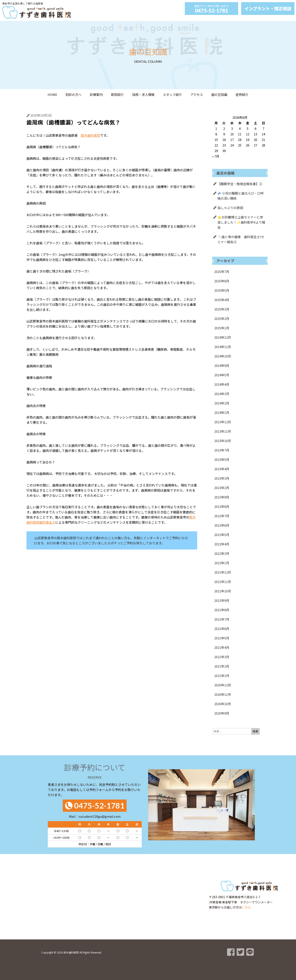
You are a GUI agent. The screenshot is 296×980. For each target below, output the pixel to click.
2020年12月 (223, 685)
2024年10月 (223, 356)
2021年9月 (222, 600)
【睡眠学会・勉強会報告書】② (240, 184)
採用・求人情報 (143, 94)
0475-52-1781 (211, 11)
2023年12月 (223, 422)
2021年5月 (222, 638)
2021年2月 (222, 666)
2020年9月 (222, 713)
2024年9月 (222, 365)
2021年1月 (222, 676)
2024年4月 (222, 384)
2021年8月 (222, 610)
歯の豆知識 (219, 94)
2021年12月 (223, 572)
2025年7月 (222, 272)
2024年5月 (222, 375)
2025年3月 (222, 309)
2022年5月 (222, 535)
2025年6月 (222, 281)
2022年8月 (222, 506)
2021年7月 (222, 619)
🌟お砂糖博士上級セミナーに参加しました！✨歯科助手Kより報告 (241, 222)
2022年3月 (222, 553)
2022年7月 (222, 516)
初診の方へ (74, 94)
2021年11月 (223, 582)
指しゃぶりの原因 (230, 208)
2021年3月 (222, 657)
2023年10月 (223, 441)
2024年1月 (222, 412)
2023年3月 (222, 478)
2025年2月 (222, 319)
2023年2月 (222, 488)
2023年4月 (222, 469)
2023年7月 (222, 450)
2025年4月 (222, 300)
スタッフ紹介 (172, 94)
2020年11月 (223, 694)
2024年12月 (223, 337)
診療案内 (96, 94)
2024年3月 (222, 394)
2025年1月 (222, 328)
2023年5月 (222, 459)
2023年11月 (223, 431)
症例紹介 (242, 94)
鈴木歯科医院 (90, 135)
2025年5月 (222, 290)
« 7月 (216, 156)
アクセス (197, 94)
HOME (52, 94)
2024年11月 (223, 347)
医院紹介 (117, 94)
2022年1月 (222, 563)
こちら (246, 907)
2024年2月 (222, 403)
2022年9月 (222, 497)
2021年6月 (222, 629)
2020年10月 (223, 704)
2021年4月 (222, 647)
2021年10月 (223, 591)
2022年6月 (222, 525)
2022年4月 (222, 544)
